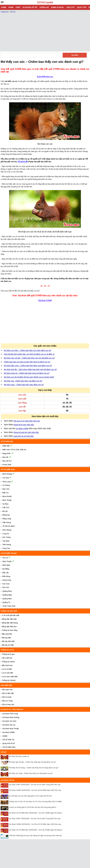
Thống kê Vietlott (9, 680)
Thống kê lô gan (8, 654)
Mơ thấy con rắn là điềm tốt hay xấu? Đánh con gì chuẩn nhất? (29, 377)
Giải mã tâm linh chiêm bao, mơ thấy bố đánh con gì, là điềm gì (29, 354)
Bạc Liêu (6, 489)
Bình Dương (7, 474)
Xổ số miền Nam (9, 747)
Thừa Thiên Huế (9, 606)
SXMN (5, 736)
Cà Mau (5, 504)
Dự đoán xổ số (30, 7)
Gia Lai (5, 558)
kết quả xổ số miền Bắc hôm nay (27, 421)
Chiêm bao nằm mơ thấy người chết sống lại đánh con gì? (27, 362)
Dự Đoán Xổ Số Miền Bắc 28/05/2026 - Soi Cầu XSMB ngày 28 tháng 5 (36, 830)
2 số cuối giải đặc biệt (11, 615)
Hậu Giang (7, 522)
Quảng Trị (6, 602)
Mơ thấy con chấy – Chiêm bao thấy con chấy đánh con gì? (28, 350)
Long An (6, 534)
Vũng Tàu (6, 548)
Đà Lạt (5, 511)
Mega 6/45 (6, 453)
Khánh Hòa (7, 580)
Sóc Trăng (6, 537)
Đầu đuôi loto (7, 665)
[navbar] (2, 2)
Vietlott (71, 7)
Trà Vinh (6, 478)
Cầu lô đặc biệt (8, 693)
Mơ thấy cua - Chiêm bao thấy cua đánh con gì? (23, 381)
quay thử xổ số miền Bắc (24, 436)
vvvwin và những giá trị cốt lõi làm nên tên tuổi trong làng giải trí (33, 807)
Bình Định (6, 565)
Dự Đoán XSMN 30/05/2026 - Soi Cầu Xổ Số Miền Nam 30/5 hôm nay (35, 790)
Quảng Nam (7, 599)
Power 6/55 (7, 465)
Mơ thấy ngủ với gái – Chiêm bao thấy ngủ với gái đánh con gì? (29, 358)
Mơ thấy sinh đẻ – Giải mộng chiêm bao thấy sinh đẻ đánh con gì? (30, 369)
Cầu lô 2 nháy (7, 701)
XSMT (18, 7)
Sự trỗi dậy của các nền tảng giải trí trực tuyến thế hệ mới (30, 796)
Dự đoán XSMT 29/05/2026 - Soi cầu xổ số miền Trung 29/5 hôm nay (35, 819)
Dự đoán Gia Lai (9, 725)
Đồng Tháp (7, 519)
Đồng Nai (6, 515)
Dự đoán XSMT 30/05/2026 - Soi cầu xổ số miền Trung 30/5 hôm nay (35, 785)
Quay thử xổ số (9, 743)
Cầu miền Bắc (7, 685)
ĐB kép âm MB (8, 645)
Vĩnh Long (7, 482)
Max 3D (5, 457)
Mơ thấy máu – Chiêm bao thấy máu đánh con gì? (24, 385)
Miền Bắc (6, 446)
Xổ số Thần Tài (8, 740)
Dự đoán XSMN (8, 732)
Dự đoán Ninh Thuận (11, 729)
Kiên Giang (7, 530)
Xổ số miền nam (8, 470)
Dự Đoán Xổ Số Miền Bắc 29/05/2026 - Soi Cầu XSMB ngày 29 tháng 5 (36, 813)
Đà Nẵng (6, 569)
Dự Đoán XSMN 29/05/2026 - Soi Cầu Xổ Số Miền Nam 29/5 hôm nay (35, 824)
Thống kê (44, 7)
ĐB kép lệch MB (8, 641)
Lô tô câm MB (7, 673)
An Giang (6, 485)
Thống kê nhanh (8, 662)
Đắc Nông (6, 576)
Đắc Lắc (6, 573)
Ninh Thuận (7, 561)
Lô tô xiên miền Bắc (10, 677)
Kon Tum (6, 584)
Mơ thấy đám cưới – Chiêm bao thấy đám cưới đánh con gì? (28, 366)
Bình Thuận (7, 500)
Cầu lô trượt (7, 697)
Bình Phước (7, 496)
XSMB (4, 7)
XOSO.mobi (45, 2)
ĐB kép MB (6, 638)
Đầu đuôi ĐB (7, 634)
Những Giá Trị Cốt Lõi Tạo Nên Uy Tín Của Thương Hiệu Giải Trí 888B (35, 802)
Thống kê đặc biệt (9, 611)
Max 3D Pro (7, 461)
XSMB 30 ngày (57, 7)
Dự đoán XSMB (45, 300)
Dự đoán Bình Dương (11, 717)
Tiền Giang (7, 545)
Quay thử (82, 7)
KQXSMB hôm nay (45, 77)
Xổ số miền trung (9, 553)
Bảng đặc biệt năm (9, 627)
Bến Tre (5, 493)
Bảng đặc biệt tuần (9, 619)
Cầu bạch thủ (7, 690)
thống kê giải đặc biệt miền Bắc (26, 432)
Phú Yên (6, 587)
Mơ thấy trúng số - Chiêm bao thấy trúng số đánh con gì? (27, 373)
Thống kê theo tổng (10, 630)
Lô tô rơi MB (7, 669)
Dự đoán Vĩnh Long (10, 714)
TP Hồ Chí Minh (9, 526)
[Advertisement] (22, 324)
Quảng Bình (7, 591)
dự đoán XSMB (22, 429)
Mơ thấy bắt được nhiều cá (19, 756)
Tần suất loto (7, 658)
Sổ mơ (3, 752)
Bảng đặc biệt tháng (10, 623)
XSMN (11, 7)
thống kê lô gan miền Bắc (24, 425)
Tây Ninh (6, 541)
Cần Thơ (6, 507)
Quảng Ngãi (7, 595)
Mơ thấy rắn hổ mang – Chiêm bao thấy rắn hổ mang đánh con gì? (34, 768)
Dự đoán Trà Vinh (9, 721)
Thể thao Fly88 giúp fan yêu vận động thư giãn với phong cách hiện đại (35, 836)
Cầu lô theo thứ (8, 705)
